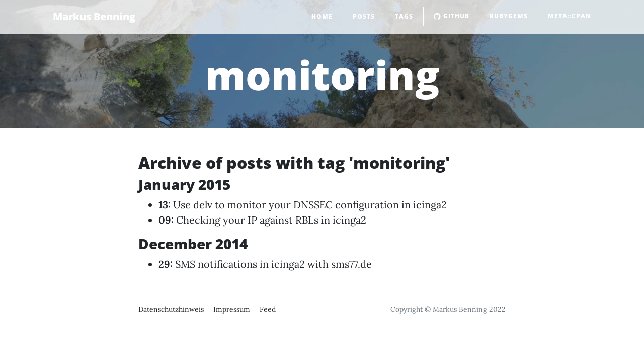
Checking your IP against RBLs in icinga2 (271, 220)
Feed (268, 309)
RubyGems (509, 16)
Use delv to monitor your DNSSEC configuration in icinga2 (310, 205)
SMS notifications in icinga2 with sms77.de (273, 264)
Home (322, 16)
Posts (364, 16)
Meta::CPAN (570, 16)
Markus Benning (94, 16)
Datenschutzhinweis (171, 309)
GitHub (452, 16)
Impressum (232, 309)
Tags (404, 16)
